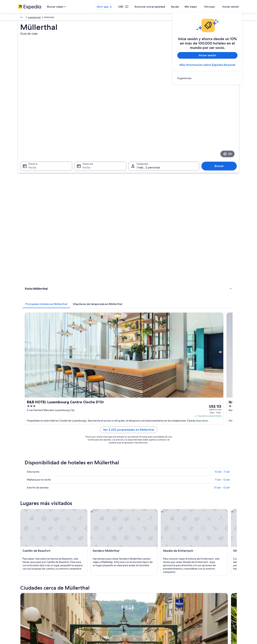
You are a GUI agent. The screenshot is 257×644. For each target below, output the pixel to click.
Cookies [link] (136, 595)
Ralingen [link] (82, 493)
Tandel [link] (27, 500)
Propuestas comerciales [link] (30, 606)
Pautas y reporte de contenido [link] (147, 606)
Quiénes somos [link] (26, 589)
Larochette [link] (83, 486)
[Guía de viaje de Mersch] (176, 431)
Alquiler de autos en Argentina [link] (90, 606)
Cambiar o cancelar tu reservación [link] (206, 595)
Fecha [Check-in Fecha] (30, 122)
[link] (207, 78)
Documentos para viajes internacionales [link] (209, 618)
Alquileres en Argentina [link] (87, 600)
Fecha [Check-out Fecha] (85, 122)
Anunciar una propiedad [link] (30, 600)
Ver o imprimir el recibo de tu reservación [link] (210, 612)
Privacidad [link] (137, 589)
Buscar (221, 121)
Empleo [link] (22, 595)
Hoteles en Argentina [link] (86, 595)
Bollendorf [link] (83, 473)
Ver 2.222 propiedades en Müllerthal (156, 210)
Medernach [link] (138, 493)
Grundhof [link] (29, 486)
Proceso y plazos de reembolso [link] (205, 600)
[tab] (100, 142)
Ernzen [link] (188, 493)
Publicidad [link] (23, 618)
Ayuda (186, 7)
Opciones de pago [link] (199, 606)
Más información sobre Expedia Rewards (207, 65)
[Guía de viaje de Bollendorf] (135, 431)
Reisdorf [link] (189, 473)
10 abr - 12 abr (222, 264)
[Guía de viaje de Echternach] (94, 431)
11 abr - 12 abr (222, 256)
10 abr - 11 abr (222, 248)
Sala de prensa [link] (25, 612)
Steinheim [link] (29, 493)
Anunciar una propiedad (161, 7)
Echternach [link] (30, 473)
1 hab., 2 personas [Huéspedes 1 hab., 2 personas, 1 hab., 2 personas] (148, 122)
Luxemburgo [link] (35, 18)
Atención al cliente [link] (199, 589)
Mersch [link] (135, 473)
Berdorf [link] (28, 479)
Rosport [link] (189, 486)
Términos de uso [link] (140, 600)
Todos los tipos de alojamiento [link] (90, 612)
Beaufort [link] (190, 479)
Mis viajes (202, 7)
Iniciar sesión (231, 7)
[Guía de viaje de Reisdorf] (217, 431)
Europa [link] (22, 18)
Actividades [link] (31, 166)
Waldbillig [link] (83, 479)
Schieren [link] (82, 500)
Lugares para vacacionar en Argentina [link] (94, 589)
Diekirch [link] (135, 479)
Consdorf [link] (136, 486)
